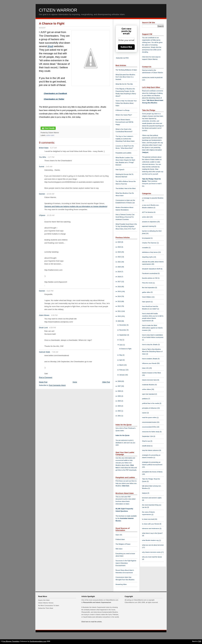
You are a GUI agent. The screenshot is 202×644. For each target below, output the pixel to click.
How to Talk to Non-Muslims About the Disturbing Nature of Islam (152, 352)
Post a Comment (46, 377)
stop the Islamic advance (151, 450)
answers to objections (150, 222)
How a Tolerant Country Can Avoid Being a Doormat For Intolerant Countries (125, 217)
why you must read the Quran (152, 557)
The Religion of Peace (123, 544)
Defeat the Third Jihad (46, 608)
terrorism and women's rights (152, 498)
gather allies (146, 292)
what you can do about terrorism (153, 545)
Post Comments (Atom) (57, 385)
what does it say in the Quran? (152, 533)
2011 (119, 311)
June (121, 345)
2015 (119, 291)
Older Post (106, 382)
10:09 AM (50, 194)
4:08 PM (53, 328)
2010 (119, 316)
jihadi (50, 46)
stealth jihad (146, 446)
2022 (119, 257)
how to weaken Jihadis (150, 359)
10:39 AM (51, 215)
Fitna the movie (148, 283)
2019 (119, 272)
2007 (119, 386)
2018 (119, 277)
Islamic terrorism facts (150, 380)
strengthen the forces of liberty (152, 472)
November (123, 330)
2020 (119, 267)
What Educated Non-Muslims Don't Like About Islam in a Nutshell (125, 77)
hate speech (146, 302)
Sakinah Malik (44, 352)
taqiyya (145, 152)
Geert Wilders (147, 297)
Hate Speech (120, 170)
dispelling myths (148, 257)
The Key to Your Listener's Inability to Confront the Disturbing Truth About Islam (125, 139)
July (121, 340)
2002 (119, 411)
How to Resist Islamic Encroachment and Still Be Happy (124, 122)
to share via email (148, 519)
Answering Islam (121, 584)
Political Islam (120, 539)
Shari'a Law (146, 441)
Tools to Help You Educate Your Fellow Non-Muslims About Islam (126, 103)
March (122, 365)
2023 (119, 252)
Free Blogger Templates (11, 641)
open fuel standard (149, 394)
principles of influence (150, 408)
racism (145, 413)
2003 (119, 406)
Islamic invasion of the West (151, 373)
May (121, 355)
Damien (42, 194)
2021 (119, 262)
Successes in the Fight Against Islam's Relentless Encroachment (126, 563)
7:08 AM (55, 352)
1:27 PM (51, 157)
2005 (119, 396)
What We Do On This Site (124, 84)
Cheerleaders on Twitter (54, 99)
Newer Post (43, 382)
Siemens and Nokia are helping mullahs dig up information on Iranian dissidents (76, 206)
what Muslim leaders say (151, 540)
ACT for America (148, 212)
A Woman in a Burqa (122, 110)
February (123, 370)
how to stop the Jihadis (150, 344)
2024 (119, 247)
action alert (50, 135)
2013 (119, 301)
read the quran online (149, 417)
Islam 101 (119, 535)
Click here (125, 486)
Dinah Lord (43, 328)
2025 (119, 242)
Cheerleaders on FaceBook (55, 93)
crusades (145, 248)
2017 (119, 282)
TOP (200, 641)
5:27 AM (53, 148)
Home (75, 382)
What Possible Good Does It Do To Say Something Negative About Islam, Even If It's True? (126, 227)
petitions (145, 399)
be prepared (146, 238)
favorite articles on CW (150, 278)
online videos (147, 389)
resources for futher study (151, 432)
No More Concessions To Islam (49, 605)
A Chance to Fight (52, 24)
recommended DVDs (149, 427)
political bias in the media (151, 403)
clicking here (146, 42)
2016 (119, 287)
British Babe (44, 148)
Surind (42, 167)
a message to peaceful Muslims (153, 198)
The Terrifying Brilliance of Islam (126, 70)
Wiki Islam (119, 549)
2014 (119, 296)
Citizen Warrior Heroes (46, 603)
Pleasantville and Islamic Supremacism (97, 602)
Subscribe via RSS (122, 58)
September (123, 335)
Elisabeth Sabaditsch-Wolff (151, 269)
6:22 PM (50, 291)
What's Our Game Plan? (124, 115)
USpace (42, 215)
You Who (43, 157)
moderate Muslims (149, 385)
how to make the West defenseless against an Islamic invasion (152, 328)
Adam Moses (44, 315)
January (122, 375)
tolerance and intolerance (151, 528)
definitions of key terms (150, 252)
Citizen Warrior (58, 10)
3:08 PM (54, 315)
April (121, 360)
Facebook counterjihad (150, 273)
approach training (148, 226)
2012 (119, 306)
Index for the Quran (123, 435)
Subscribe (126, 47)
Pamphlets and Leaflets (123, 153)
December (123, 325)
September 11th (148, 436)
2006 (119, 391)
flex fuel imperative (149, 288)
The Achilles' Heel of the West (126, 188)
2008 (119, 381)
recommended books (149, 422)
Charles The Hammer (150, 243)
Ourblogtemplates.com (38, 641)
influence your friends (149, 363)
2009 (119, 321)
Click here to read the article (92, 622)
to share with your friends (151, 524)
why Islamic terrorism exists (152, 552)
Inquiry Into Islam (44, 600)
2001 (119, 416)
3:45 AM (49, 167)
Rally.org (155, 40)
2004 (119, 401)
